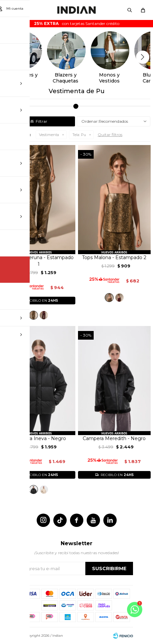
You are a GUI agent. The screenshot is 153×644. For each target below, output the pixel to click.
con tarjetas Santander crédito (77, 23)
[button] (130, 10)
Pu (79, 135)
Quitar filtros (110, 135)
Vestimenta (49, 135)
